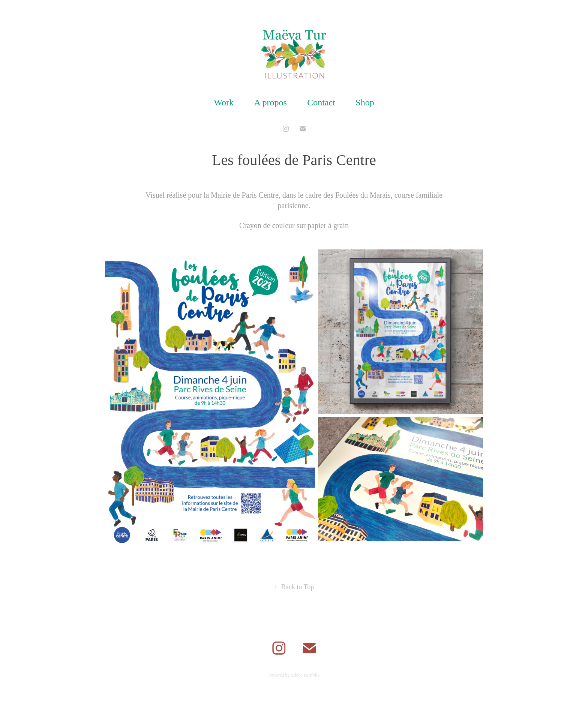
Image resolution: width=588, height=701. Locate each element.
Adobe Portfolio (305, 675)
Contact (321, 102)
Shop (365, 102)
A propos (270, 102)
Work (224, 102)
